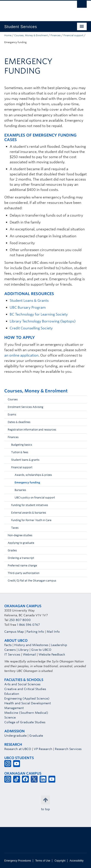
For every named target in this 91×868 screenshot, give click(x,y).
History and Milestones (31, 645)
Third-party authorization (24, 573)
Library (23, 650)
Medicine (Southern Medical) (26, 713)
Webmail (29, 654)
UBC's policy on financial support (35, 498)
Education (12, 694)
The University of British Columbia (33, 9)
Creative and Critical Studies (25, 689)
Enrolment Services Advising (25, 407)
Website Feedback (52, 654)
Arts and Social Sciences (22, 684)
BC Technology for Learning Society (39, 314)
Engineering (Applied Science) (27, 698)
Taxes (15, 528)
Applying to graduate (21, 543)
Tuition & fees (20, 452)
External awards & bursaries (29, 513)
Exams (12, 414)
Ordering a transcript (21, 558)
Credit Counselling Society (31, 328)
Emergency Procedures (18, 861)
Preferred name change (22, 565)
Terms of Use (43, 861)
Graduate (36, 736)
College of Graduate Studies (25, 722)
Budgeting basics (22, 445)
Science (10, 717)
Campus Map (14, 632)
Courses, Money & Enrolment (31, 35)
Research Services (68, 749)
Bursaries (20, 490)
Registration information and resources (32, 430)
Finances (56, 35)
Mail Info (53, 632)
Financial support (73, 35)
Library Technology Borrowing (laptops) (43, 321)
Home (8, 35)
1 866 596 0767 (28, 625)
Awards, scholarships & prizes (33, 475)
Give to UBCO (41, 650)
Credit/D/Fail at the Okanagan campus (32, 581)
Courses (13, 399)
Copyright (60, 861)
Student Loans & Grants (29, 301)
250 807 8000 (20, 620)
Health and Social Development (28, 703)
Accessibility (76, 861)
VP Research (43, 749)
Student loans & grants (25, 460)
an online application (21, 355)
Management (14, 708)
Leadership (59, 645)
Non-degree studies (20, 535)
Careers (10, 650)
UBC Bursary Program (28, 307)
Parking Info (35, 632)
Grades (12, 550)
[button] (82, 401)
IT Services (12, 654)
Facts (8, 645)
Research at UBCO (18, 749)
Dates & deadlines (19, 422)
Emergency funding (27, 482)
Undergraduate (15, 736)
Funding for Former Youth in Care (31, 520)
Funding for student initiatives (30, 505)
